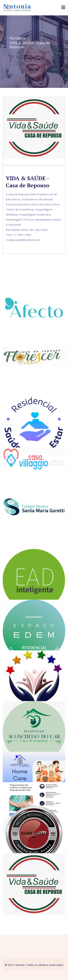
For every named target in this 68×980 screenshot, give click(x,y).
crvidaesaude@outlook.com (23, 240)
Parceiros (17, 38)
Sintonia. (20, 965)
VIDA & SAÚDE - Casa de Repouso (30, 45)
